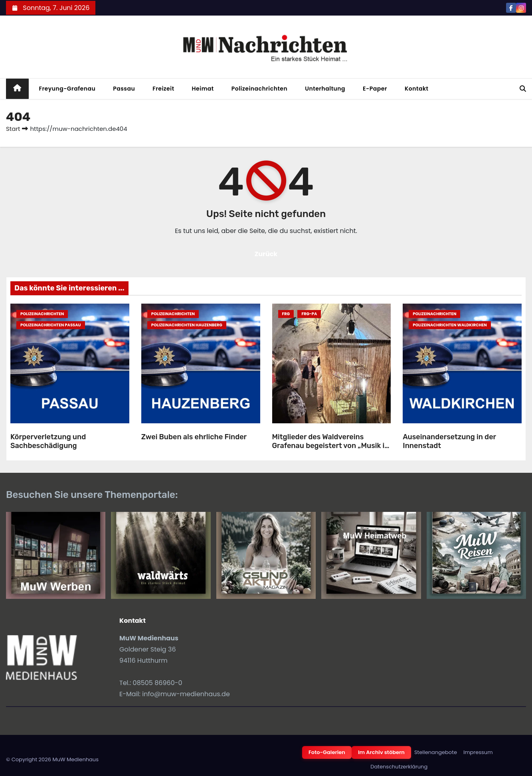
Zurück (266, 254)
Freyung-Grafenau (67, 89)
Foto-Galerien (327, 752)
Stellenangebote (436, 752)
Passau (124, 89)
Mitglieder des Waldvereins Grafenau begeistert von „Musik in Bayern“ (331, 446)
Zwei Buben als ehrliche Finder (194, 437)
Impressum (478, 752)
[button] (523, 89)
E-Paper (375, 89)
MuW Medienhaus (75, 759)
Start (13, 129)
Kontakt (417, 89)
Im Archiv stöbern (381, 752)
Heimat (203, 89)
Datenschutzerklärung (399, 767)
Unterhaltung (325, 89)
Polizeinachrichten (260, 89)
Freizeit (163, 89)
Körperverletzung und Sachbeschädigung (48, 441)
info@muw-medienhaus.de (186, 694)
